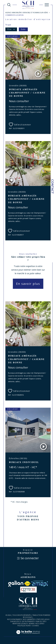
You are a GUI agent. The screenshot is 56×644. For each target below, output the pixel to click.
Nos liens (39, 624)
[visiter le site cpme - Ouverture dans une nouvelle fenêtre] (29, 590)
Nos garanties (29, 619)
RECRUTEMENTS (28, 621)
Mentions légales (20, 624)
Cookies (35, 626)
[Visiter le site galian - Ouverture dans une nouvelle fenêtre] (16, 584)
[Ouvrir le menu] (47, 5)
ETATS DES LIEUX (43, 619)
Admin (31, 624)
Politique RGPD (24, 626)
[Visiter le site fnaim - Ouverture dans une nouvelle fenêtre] (27, 584)
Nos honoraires (14, 619)
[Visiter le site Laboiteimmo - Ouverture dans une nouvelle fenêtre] (28, 635)
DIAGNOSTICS (15, 621)
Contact (52, 186)
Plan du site (41, 621)
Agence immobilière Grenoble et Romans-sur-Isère (27, 13)
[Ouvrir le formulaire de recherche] (9, 5)
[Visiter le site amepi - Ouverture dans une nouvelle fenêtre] (40, 584)
